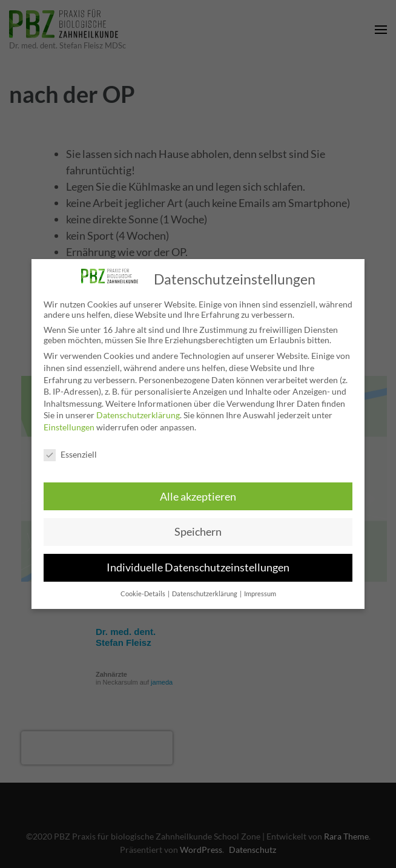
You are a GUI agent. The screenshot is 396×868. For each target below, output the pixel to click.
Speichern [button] (198, 532)
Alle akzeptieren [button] (198, 497)
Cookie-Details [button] (144, 594)
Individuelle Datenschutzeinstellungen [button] (198, 567)
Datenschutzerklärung (138, 415)
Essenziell (70, 454)
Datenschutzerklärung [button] (205, 594)
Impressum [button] (260, 594)
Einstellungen (69, 427)
